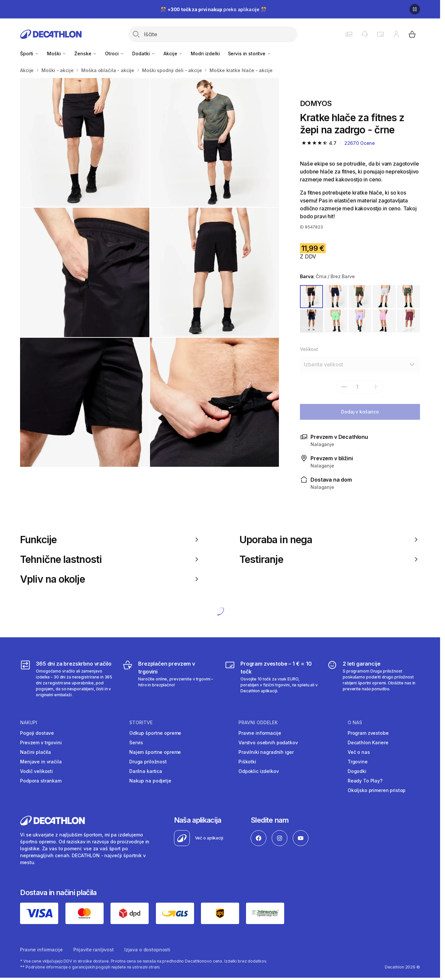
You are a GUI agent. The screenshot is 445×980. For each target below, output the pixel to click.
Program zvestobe (368, 733)
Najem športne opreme (155, 752)
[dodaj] (376, 387)
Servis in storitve (250, 53)
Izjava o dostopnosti (147, 950)
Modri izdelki (205, 53)
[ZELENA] (408, 297)
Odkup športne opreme (155, 733)
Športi (30, 53)
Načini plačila (36, 752)
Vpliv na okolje (110, 579)
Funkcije (110, 540)
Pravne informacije (260, 733)
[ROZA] (384, 321)
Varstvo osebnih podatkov (268, 742)
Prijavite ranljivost (94, 950)
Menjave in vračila (41, 762)
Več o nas (359, 752)
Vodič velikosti (37, 771)
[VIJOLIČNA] (360, 321)
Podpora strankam (41, 781)
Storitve (141, 723)
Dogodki (357, 771)
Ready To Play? (365, 781)
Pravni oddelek (258, 723)
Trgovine (358, 762)
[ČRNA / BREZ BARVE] (311, 297)
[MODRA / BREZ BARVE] (336, 297)
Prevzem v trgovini (41, 742)
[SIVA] (384, 297)
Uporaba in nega (330, 540)
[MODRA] (311, 321)
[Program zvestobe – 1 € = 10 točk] (271, 679)
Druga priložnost (148, 762)
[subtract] (344, 387)
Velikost (309, 349)
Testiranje (330, 559)
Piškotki (247, 762)
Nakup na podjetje (150, 781)
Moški (57, 53)
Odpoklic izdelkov (259, 771)
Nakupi (29, 723)
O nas (355, 723)
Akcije (173, 53)
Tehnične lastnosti (110, 559)
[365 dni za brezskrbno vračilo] (67, 679)
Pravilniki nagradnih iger (266, 752)
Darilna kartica (146, 771)
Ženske (86, 53)
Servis (136, 742)
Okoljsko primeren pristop (377, 790)
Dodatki (144, 53)
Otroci (115, 53)
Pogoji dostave (37, 733)
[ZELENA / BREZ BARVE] (360, 297)
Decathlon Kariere (368, 742)
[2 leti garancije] (373, 679)
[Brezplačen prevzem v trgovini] (169, 679)
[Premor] (415, 9)
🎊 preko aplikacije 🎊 (213, 9)
